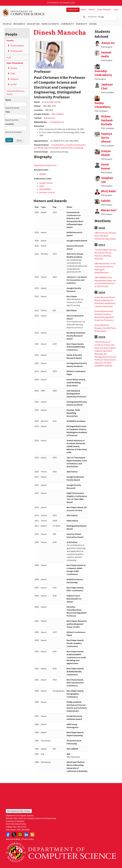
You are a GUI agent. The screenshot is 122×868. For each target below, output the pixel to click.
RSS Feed (32, 835)
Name (8, 100)
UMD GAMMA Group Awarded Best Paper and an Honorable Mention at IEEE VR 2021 (105, 282)
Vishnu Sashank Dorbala (107, 120)
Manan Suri (109, 210)
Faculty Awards (17, 45)
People (7, 24)
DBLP (42, 186)
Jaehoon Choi (107, 86)
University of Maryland (61, 3)
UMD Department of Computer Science (23, 13)
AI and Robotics (58, 145)
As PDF (14, 84)
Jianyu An (108, 43)
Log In (116, 10)
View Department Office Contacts (19, 811)
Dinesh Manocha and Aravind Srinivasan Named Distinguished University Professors (104, 316)
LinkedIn (26, 835)
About (83, 10)
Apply (9, 140)
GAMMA (43, 174)
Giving (93, 24)
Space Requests (104, 10)
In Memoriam (17, 51)
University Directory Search (15, 93)
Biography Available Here (45, 165)
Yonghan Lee (107, 180)
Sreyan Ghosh (106, 153)
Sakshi (106, 201)
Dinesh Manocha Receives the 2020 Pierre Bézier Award (105, 328)
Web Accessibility (13, 839)
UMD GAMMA (45, 189)
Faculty (10, 40)
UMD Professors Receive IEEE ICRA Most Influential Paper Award (105, 236)
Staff (9, 57)
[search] (98, 17)
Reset (19, 140)
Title (8, 112)
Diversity (82, 24)
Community (67, 24)
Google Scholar (46, 183)
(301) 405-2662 (23, 830)
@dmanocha (49, 118)
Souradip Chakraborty (103, 73)
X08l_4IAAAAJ (58, 114)
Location (10, 124)
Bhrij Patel (108, 191)
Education (33, 24)
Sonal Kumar (106, 166)
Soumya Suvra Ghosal (107, 138)
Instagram (20, 835)
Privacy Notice (28, 839)
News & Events (50, 24)
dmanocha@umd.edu (51, 102)
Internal (91, 10)
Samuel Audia (106, 54)
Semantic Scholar (47, 192)
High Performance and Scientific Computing (64, 148)
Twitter (14, 835)
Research (19, 24)
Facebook (8, 835)
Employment (73, 10)
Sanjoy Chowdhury (103, 105)
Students (15, 79)
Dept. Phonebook (15, 63)
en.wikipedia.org (57, 122)
